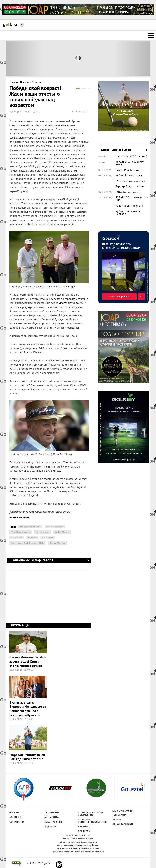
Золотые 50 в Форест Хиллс (130, 163)
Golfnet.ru (16, 817)
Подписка (50, 827)
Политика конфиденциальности (90, 821)
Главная (14, 82)
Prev (24, 59)
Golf (10, 25)
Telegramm (119, 815)
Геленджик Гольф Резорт (87, 560)
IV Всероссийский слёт (130, 181)
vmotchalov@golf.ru (71, 303)
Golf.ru (14, 813)
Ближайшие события (145, 150)
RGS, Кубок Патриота (129, 206)
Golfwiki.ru (17, 822)
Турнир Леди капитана (130, 187)
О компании (52, 813)
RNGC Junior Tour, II (128, 192)
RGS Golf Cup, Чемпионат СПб (132, 199)
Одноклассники (123, 824)
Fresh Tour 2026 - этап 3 (131, 157)
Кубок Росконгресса (129, 176)
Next (133, 59)
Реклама (83, 827)
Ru (22, 25)
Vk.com (117, 820)
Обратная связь (54, 822)
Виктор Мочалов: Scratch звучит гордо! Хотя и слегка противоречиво (28, 662)
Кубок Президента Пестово (128, 213)
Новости (25, 82)
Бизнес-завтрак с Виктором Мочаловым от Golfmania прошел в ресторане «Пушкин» (28, 709)
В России (37, 82)
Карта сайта (51, 817)
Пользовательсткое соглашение (90, 814)
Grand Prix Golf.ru (127, 170)
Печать (85, 89)
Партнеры (84, 832)
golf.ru (16, 863)
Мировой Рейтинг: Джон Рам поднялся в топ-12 (27, 757)
